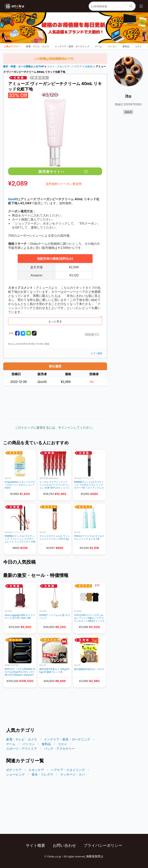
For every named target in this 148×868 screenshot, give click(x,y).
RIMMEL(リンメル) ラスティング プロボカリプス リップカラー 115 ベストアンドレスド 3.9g (89, 485)
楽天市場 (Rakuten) (49, 478)
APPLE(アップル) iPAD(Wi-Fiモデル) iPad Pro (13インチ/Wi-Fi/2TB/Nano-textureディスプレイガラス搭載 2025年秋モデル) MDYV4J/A (20, 672)
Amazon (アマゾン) (84, 478)
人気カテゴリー (12, 46)
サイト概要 (35, 845)
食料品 (126, 46)
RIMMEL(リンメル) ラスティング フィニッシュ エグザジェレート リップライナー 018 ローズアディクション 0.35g (20, 539)
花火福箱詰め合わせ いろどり (89, 669)
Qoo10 (8, 478)
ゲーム (98, 46)
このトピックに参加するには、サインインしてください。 (55, 427)
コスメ (138, 46)
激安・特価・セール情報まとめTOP (24, 66)
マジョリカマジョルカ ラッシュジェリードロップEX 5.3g (55, 537)
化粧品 (89, 66)
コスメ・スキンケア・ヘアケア (65, 66)
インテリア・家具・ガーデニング (72, 46)
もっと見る (55, 321)
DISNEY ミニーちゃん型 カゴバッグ (55, 616)
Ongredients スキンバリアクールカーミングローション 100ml (20, 485)
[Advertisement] (55, 402)
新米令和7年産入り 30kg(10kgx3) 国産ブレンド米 (54, 670)
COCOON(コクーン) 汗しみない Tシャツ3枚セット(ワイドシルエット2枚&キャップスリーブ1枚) (89, 618)
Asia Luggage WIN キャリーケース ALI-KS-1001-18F (20, 616)
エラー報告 (96, 353)
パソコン (112, 46)
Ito (92, 382)
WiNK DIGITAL (12, 665)
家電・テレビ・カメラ (38, 46)
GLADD (8, 611)
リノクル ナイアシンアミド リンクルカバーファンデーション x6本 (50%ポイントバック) (55, 485)
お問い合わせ (64, 845)
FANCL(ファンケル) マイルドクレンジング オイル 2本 (89, 537)
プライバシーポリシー (103, 845)
